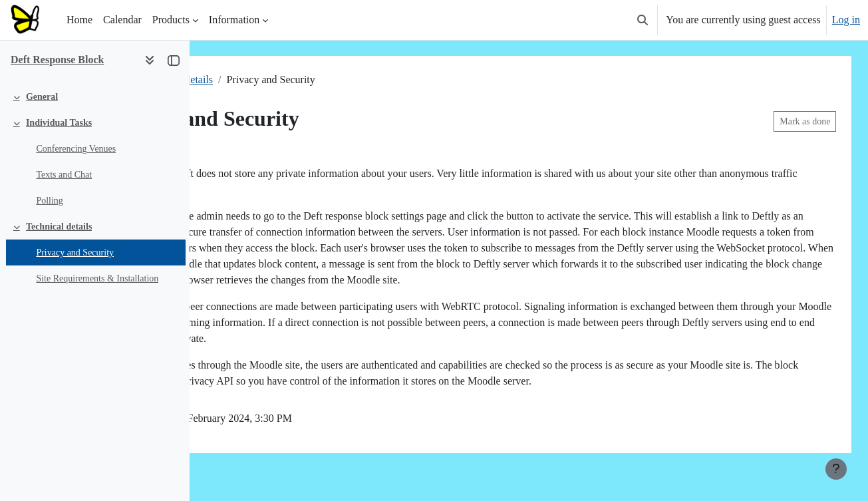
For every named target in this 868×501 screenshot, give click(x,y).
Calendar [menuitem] (122, 20)
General (42, 97)
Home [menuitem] (79, 20)
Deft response (245, 80)
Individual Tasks (59, 123)
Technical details (59, 227)
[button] (643, 20)
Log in (846, 20)
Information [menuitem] (234, 20)
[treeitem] (94, 97)
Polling (49, 201)
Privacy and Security (75, 252)
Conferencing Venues (76, 149)
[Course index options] (150, 60)
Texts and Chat (64, 175)
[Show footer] (836, 469)
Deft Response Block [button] (57, 60)
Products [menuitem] (171, 20)
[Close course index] (174, 60)
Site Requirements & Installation (97, 278)
